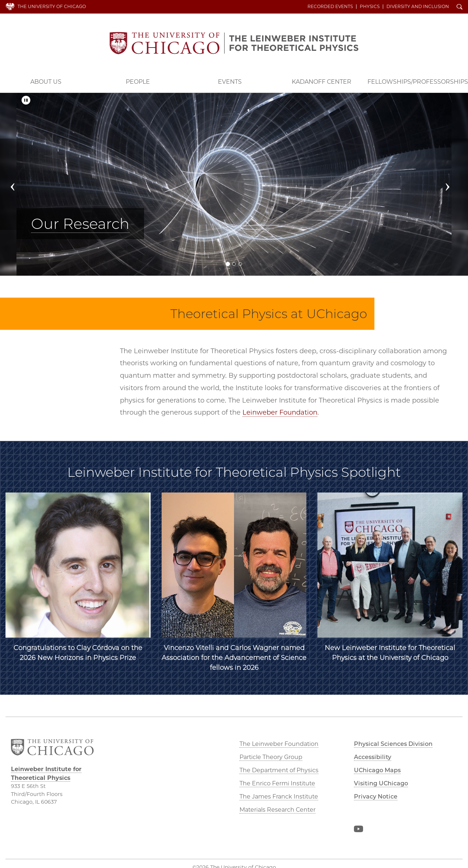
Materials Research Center (278, 810)
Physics (370, 7)
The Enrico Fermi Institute (277, 783)
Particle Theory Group (271, 757)
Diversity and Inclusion (418, 7)
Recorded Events (330, 7)
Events (230, 82)
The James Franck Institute (279, 797)
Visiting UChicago (381, 783)
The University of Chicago (52, 6)
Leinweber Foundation (280, 412)
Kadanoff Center (322, 82)
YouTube (358, 830)
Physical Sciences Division (393, 744)
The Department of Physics (279, 770)
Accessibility (373, 757)
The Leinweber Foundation (279, 744)
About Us (46, 82)
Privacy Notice (376, 797)
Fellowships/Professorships (418, 82)
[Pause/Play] (26, 100)
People (138, 82)
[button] (19, 184)
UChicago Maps (377, 770)
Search (460, 7)
